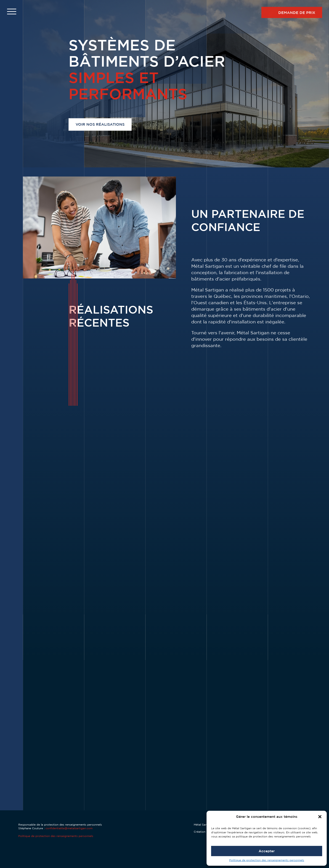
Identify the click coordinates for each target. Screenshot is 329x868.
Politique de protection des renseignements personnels (267, 860)
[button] (320, 817)
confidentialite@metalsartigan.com (69, 828)
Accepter (267, 851)
